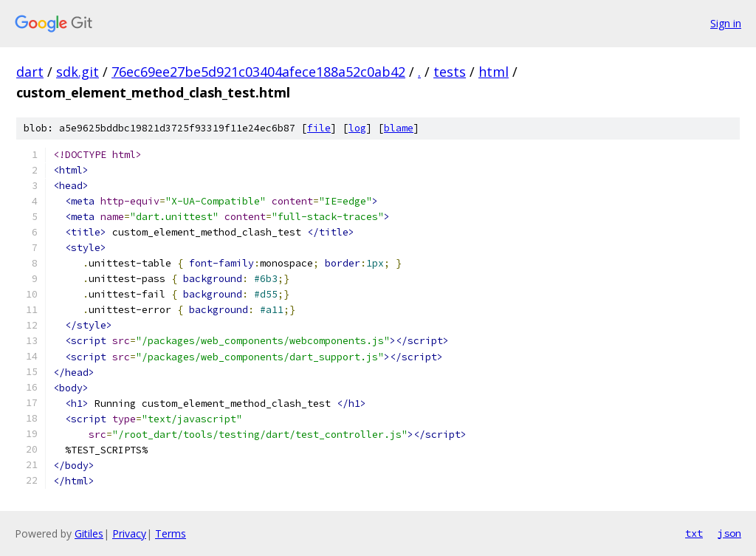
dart (30, 72)
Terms (171, 533)
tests (450, 72)
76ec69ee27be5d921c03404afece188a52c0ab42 (258, 72)
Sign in (726, 23)
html (494, 72)
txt (694, 533)
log (357, 128)
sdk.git (78, 72)
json (729, 533)
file (319, 128)
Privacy (129, 533)
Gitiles (89, 533)
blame (399, 128)
